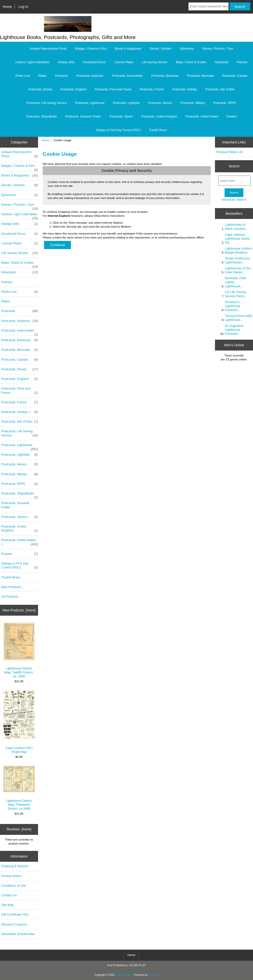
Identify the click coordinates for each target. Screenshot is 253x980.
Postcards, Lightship (126, 103)
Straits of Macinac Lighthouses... (237, 260)
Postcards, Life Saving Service (47, 103)
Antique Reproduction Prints (48, 49)
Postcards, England (73, 89)
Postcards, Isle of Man (220, 89)
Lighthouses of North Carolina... (236, 226)
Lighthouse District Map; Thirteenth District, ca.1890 (19, 788)
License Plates (124, 62)
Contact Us (9, 895)
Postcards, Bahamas (165, 76)
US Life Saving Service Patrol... (236, 294)
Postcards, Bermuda (200, 76)
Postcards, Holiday (185, 89)
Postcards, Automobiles (127, 76)
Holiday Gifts (66, 62)
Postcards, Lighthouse (90, 103)
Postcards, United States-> (20, 542)
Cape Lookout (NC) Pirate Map (19, 722)
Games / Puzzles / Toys (218, 49)
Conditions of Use (14, 886)
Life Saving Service (155, 62)
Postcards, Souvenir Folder (83, 117)
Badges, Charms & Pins (91, 49)
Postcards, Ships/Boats (42, 117)
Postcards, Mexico (160, 103)
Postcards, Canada (235, 76)
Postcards (61, 76)
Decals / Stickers (160, 49)
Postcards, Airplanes (90, 76)
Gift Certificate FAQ (15, 914)
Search (234, 166)
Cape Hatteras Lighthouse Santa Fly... (237, 239)
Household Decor (95, 62)
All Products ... (11, 597)
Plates (42, 76)
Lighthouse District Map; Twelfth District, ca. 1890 (19, 650)
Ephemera (187, 49)
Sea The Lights (124, 975)
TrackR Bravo (158, 130)
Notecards (221, 62)
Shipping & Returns (15, 866)
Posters (232, 117)
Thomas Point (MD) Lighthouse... (239, 318)
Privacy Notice (11, 876)
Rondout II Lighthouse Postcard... (232, 306)
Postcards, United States (202, 117)
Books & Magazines (128, 49)
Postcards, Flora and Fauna (113, 89)
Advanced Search (234, 200)
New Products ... (13, 587)
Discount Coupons (14, 924)
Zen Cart (154, 975)
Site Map (7, 905)
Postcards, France (152, 89)
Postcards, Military (193, 103)
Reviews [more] (19, 829)
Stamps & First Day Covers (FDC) (118, 130)
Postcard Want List (229, 152)
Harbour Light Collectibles (32, 62)
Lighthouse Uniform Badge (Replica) (239, 250)
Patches (242, 62)
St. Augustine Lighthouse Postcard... (234, 330)
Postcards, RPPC (225, 103)
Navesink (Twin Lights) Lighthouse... (235, 282)
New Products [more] (19, 610)
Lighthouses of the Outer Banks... (238, 270)
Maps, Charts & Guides (191, 62)
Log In (23, 7)
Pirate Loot (22, 76)
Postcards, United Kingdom (159, 117)
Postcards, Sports (121, 117)
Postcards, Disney (40, 89)
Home (7, 7)
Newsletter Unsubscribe (18, 934)
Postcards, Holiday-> (20, 412)
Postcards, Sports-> (20, 517)
